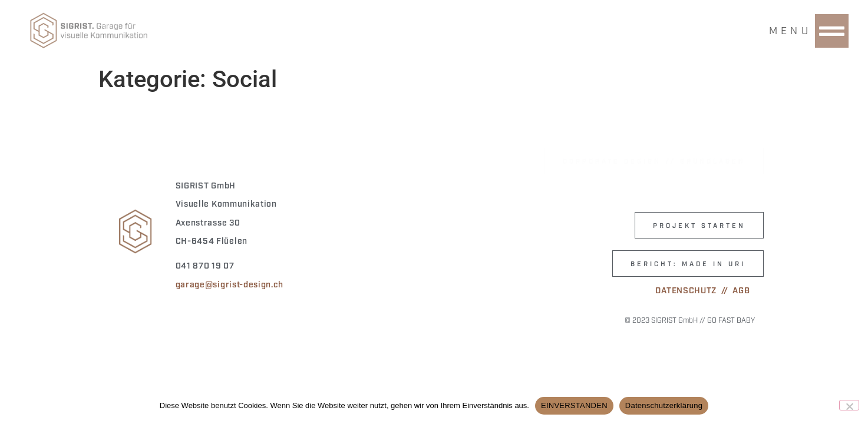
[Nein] (849, 405)
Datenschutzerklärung (664, 405)
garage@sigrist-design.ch (230, 284)
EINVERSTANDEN (574, 405)
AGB (741, 289)
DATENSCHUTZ (686, 289)
